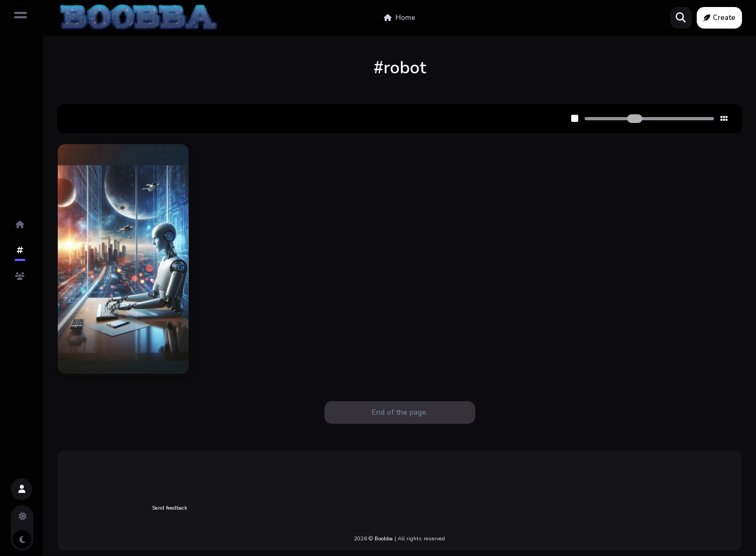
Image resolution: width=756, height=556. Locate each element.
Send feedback (169, 508)
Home (400, 18)
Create (719, 18)
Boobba (384, 539)
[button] (22, 489)
